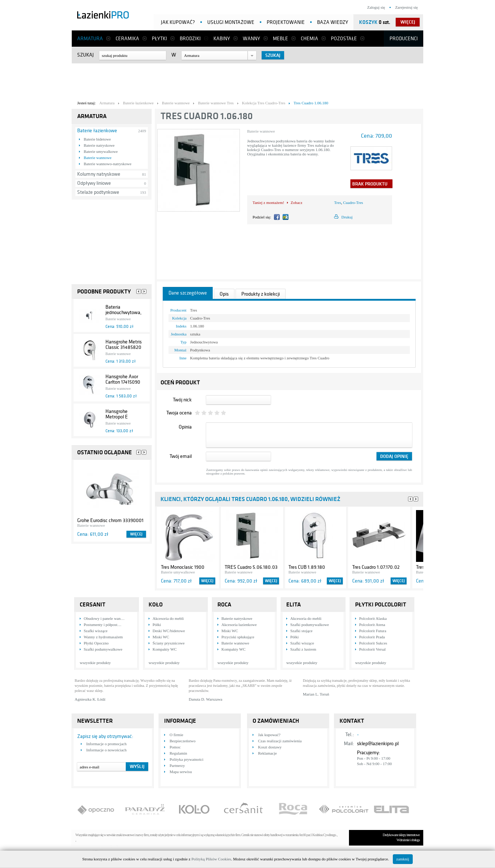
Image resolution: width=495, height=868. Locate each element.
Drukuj (347, 217)
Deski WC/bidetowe (169, 631)
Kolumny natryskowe (99, 174)
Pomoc (175, 747)
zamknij (403, 859)
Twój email (181, 456)
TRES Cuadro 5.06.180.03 (251, 567)
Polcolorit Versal (372, 649)
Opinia (185, 427)
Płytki (159, 39)
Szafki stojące (301, 631)
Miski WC (161, 637)
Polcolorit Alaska (373, 618)
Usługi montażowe (231, 22)
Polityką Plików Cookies (211, 859)
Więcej (136, 534)
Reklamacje (267, 753)
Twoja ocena (179, 413)
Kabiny (222, 39)
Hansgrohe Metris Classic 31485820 (124, 345)
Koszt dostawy (270, 747)
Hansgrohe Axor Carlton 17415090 (123, 379)
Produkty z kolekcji (261, 294)
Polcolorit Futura (373, 631)
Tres (338, 203)
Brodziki (190, 39)
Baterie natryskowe (99, 145)
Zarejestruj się (406, 7)
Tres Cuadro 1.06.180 (207, 116)
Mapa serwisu (181, 772)
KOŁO (156, 605)
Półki (157, 625)
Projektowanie (286, 22)
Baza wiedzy (333, 22)
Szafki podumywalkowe (103, 649)
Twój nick (182, 400)
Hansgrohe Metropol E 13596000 (117, 417)
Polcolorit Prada (372, 637)
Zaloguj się (376, 7)
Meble (280, 39)
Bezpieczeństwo (182, 741)
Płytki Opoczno (96, 643)
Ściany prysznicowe (169, 643)
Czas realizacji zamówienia (280, 741)
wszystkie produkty (95, 663)
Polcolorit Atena (372, 625)
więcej (408, 22)
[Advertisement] (247, 80)
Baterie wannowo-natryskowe (108, 164)
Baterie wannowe (98, 158)
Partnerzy (177, 765)
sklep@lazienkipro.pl (378, 744)
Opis (224, 294)
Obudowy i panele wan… (104, 618)
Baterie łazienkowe (97, 131)
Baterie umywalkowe (101, 151)
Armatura (90, 39)
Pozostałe (344, 39)
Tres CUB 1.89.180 (307, 567)
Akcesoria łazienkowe (239, 625)
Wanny (251, 39)
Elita (294, 605)
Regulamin (178, 753)
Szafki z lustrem (303, 649)
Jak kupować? (178, 22)
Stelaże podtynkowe (98, 192)
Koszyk (368, 22)
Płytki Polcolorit (381, 605)
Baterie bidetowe (97, 139)
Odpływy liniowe (94, 183)
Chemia (309, 39)
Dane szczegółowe (188, 293)
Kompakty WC (165, 649)
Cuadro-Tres (353, 203)
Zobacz (296, 203)
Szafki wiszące (96, 631)
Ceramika (127, 39)
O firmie (176, 735)
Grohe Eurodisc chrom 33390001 (110, 520)
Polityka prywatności (186, 759)
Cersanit (93, 605)
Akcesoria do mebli (168, 618)
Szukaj (86, 55)
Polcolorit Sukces (373, 643)
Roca (224, 605)
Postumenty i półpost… (103, 625)
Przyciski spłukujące (238, 637)
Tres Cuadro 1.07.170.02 (376, 567)
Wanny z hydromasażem (103, 637)
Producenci (404, 39)
